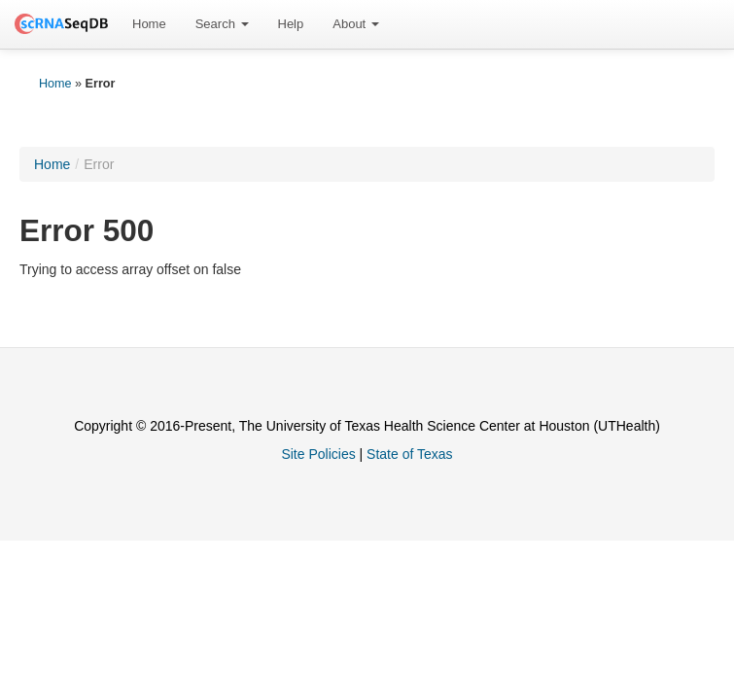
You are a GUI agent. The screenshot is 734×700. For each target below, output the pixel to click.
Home (149, 24)
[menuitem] (149, 24)
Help (291, 24)
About (356, 24)
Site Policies (318, 454)
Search (222, 24)
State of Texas (409, 454)
